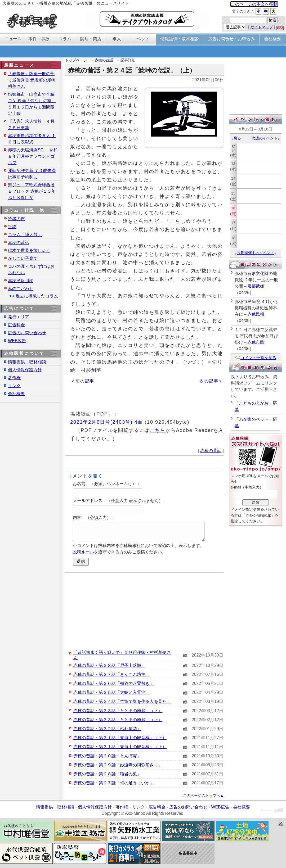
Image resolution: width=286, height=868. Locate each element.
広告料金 (16, 325)
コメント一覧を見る (256, 358)
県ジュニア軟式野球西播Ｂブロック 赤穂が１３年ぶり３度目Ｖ (32, 191)
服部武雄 (256, 286)
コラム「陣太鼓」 (25, 235)
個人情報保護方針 (25, 370)
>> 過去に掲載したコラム (34, 296)
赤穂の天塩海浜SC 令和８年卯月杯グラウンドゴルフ (33, 156)
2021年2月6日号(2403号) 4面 (107, 422)
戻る (236, 138)
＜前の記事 (82, 381)
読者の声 (16, 219)
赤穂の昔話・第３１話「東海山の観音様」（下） (120, 738)
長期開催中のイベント (256, 253)
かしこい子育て (23, 258)
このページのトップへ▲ (203, 795)
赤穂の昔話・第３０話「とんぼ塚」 (107, 756)
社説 (12, 227)
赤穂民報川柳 (21, 281)
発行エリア (19, 317)
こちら (158, 430)
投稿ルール (83, 552)
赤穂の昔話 (104, 60)
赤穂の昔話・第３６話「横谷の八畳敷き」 (114, 683)
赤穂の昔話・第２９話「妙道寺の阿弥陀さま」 (118, 765)
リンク (14, 386)
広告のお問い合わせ (27, 333)
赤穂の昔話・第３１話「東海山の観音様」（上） (120, 747)
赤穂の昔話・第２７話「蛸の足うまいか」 (114, 783)
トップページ (76, 60)
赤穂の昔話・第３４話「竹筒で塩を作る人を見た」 (122, 701)
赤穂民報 (256, 314)
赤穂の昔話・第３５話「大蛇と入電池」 (111, 692)
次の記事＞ (211, 381)
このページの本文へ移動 (254, 4)
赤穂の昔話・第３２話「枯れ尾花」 (107, 729)
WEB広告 (17, 341)
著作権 (14, 378)
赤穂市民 (256, 342)
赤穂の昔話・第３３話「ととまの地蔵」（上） (118, 720)
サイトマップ (262, 27)
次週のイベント (266, 138)
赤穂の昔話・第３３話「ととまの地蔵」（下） (118, 711)
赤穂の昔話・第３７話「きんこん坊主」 (111, 674)
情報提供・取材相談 (27, 362)
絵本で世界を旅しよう (29, 250)
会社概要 (16, 394)
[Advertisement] (144, 611)
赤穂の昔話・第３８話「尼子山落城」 (109, 665)
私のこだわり (21, 289)
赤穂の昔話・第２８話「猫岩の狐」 (107, 774)
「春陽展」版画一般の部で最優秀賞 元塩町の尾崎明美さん (32, 80)
